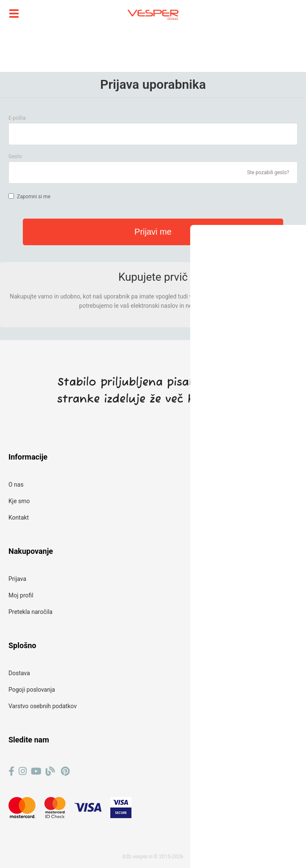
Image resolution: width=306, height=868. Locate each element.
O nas (16, 485)
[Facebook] (11, 771)
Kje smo (19, 501)
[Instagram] (23, 771)
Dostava (19, 673)
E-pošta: (18, 118)
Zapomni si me (34, 197)
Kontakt (19, 518)
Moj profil (21, 595)
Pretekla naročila (30, 612)
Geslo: (15, 156)
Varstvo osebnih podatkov (42, 706)
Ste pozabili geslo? (268, 173)
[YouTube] (36, 771)
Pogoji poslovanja (32, 690)
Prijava (17, 579)
